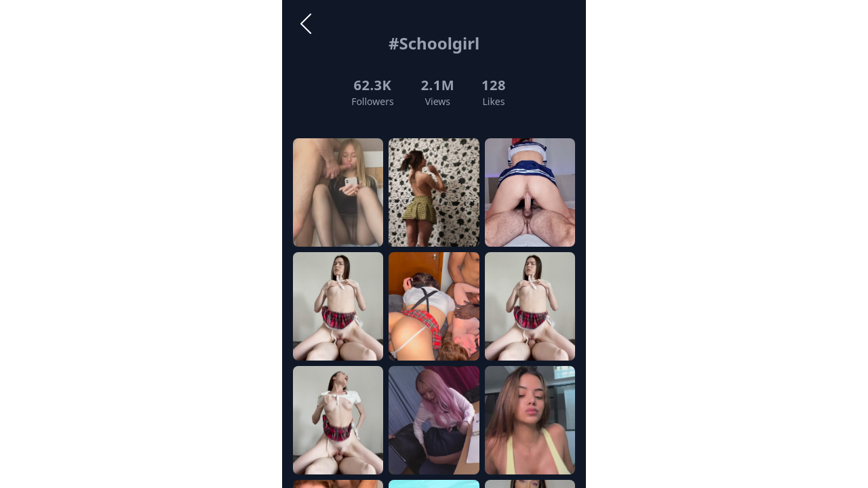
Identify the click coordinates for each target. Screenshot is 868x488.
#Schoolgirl (434, 43)
